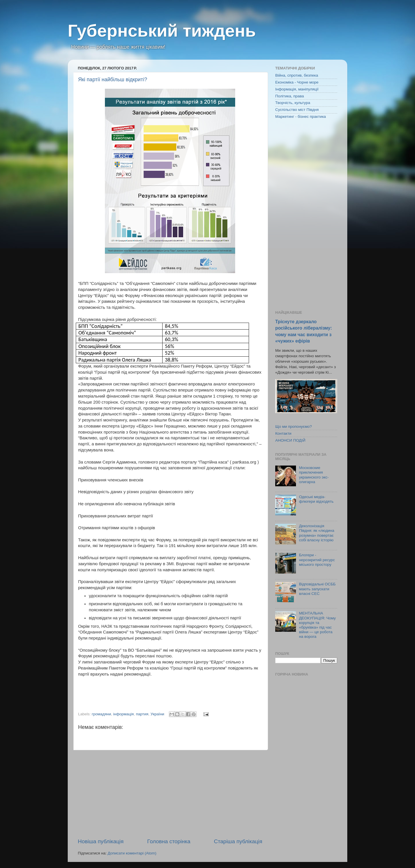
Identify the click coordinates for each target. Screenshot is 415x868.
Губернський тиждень (162, 31)
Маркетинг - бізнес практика (301, 117)
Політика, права (290, 96)
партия (142, 714)
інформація (123, 714)
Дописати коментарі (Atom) (132, 853)
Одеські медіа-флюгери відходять (316, 499)
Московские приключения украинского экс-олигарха (314, 475)
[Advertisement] (170, 794)
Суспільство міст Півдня (297, 110)
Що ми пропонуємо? (294, 427)
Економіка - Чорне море (297, 82)
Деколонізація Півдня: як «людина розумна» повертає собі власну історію (316, 533)
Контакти (283, 433)
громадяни (101, 714)
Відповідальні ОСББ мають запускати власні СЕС (317, 589)
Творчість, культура (293, 103)
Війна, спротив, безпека (297, 75)
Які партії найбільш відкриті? (113, 80)
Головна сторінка (169, 841)
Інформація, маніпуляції (297, 89)
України (157, 714)
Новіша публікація (101, 841)
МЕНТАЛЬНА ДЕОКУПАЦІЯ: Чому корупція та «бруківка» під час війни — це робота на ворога (317, 625)
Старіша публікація (238, 841)
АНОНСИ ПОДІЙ (290, 440)
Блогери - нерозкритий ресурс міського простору (317, 560)
